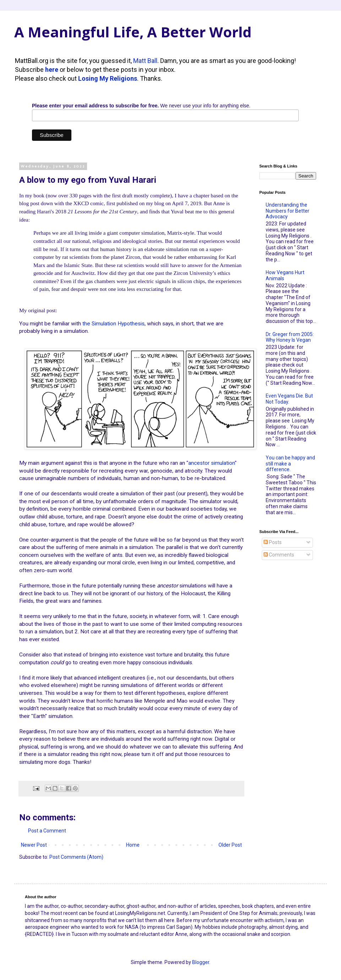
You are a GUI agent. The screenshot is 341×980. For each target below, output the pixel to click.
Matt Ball (145, 61)
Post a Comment (47, 831)
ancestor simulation (212, 463)
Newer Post (34, 845)
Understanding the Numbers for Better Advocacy (288, 211)
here (52, 70)
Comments (279, 555)
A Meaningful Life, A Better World (133, 32)
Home (133, 845)
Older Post (230, 845)
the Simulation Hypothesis (113, 324)
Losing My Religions (108, 78)
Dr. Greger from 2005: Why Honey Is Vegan (290, 337)
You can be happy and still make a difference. (290, 464)
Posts (273, 542)
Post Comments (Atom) (76, 857)
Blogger (201, 962)
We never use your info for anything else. (141, 106)
